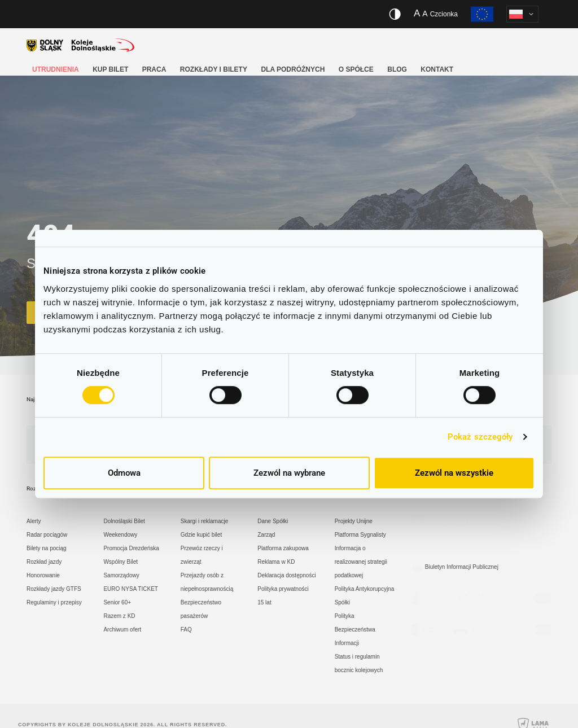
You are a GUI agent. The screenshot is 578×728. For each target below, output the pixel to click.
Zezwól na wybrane (289, 473)
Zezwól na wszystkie (454, 473)
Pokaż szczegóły (480, 437)
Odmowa (124, 473)
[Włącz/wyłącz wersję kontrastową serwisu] (395, 14)
